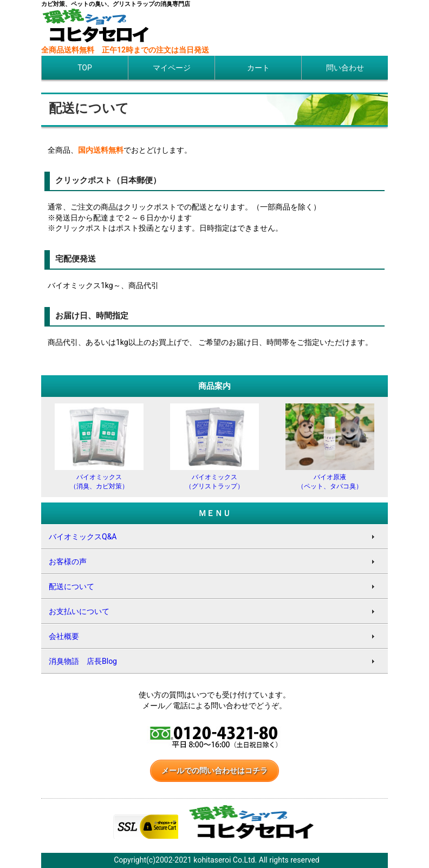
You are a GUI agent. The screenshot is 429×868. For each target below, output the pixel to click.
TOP (85, 68)
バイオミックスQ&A (83, 537)
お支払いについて (79, 611)
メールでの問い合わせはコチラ (214, 771)
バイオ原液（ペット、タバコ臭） (330, 477)
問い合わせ (345, 68)
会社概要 (64, 636)
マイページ (172, 68)
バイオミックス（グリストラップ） (214, 477)
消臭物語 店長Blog (83, 661)
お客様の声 (68, 562)
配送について (71, 586)
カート (258, 68)
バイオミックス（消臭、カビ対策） (99, 477)
